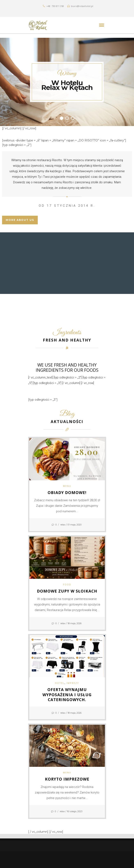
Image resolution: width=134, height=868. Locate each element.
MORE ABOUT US (20, 220)
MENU (67, 486)
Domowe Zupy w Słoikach (67, 591)
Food (67, 584)
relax (63, 525)
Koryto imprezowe (67, 779)
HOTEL (60, 683)
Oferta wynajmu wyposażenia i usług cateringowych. (67, 695)
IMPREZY (73, 683)
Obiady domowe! (67, 493)
